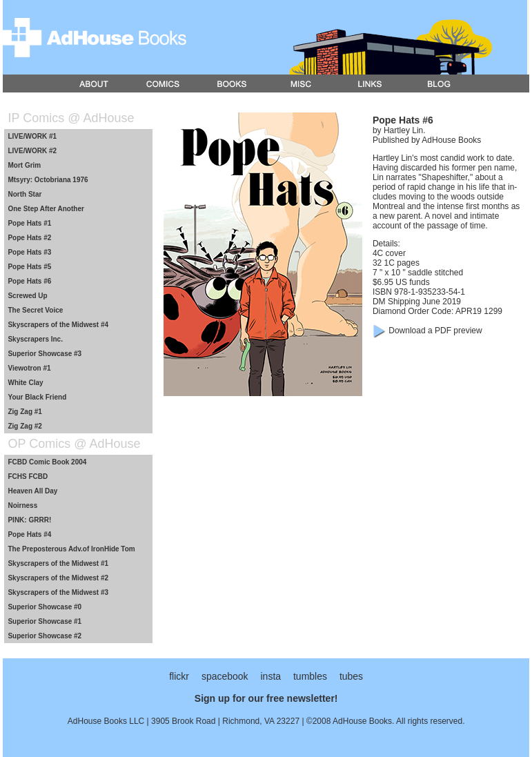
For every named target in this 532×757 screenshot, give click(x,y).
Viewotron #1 (29, 368)
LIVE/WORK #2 (32, 151)
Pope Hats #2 (29, 238)
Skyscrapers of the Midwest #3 (58, 592)
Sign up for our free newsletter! (266, 698)
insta (270, 676)
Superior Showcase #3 (45, 354)
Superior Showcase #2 (45, 636)
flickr (179, 676)
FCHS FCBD (28, 476)
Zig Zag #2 (24, 426)
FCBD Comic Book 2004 (47, 462)
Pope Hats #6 (29, 281)
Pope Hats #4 (29, 534)
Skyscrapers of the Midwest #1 (58, 563)
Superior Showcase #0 (45, 607)
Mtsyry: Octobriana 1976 (48, 180)
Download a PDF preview (435, 331)
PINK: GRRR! (29, 520)
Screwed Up (27, 296)
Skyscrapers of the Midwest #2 (58, 578)
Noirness (22, 505)
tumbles (310, 676)
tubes (351, 676)
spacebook (225, 676)
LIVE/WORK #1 (32, 136)
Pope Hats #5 (29, 267)
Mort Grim (24, 165)
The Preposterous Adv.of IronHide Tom (71, 549)
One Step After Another (46, 209)
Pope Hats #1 (29, 223)
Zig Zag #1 (24, 412)
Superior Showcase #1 (45, 621)
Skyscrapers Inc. (35, 339)
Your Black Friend (37, 397)
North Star (24, 194)
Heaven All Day (32, 491)
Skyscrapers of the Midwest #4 (58, 325)
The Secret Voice (35, 310)
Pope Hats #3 (29, 252)
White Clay (25, 383)
